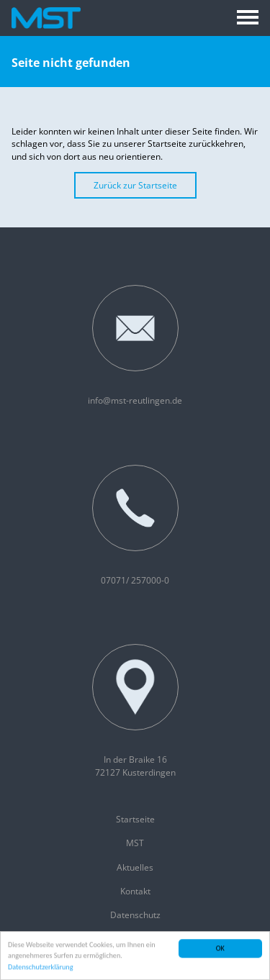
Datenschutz (135, 915)
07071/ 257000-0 (135, 526)
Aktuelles (135, 867)
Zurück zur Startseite (135, 185)
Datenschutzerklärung (41, 967)
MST (135, 843)
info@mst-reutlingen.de (135, 346)
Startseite (135, 819)
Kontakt (135, 891)
